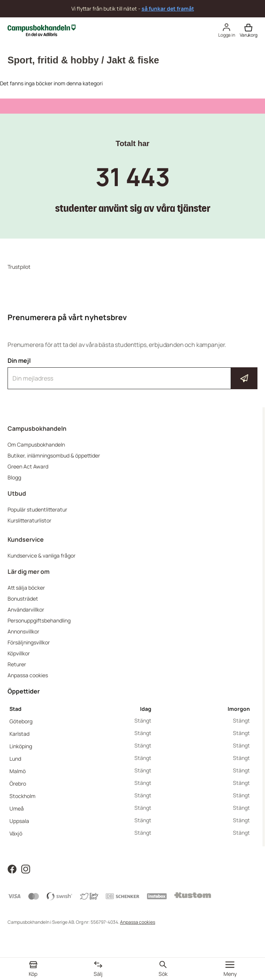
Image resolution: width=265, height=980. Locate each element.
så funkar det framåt (168, 8)
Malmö (18, 771)
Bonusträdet (23, 599)
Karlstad (19, 734)
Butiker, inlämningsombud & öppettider (54, 455)
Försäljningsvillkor (29, 642)
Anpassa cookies (28, 675)
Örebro (18, 784)
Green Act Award (28, 466)
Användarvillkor (26, 609)
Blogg (14, 477)
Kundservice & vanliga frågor (42, 555)
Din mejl (132, 373)
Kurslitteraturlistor (29, 520)
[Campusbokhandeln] (42, 30)
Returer (17, 664)
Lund (15, 759)
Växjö (16, 833)
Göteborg (21, 721)
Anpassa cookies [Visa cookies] (138, 922)
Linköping (21, 746)
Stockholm (22, 796)
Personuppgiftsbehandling (39, 620)
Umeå (17, 808)
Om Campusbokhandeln (36, 445)
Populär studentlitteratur (37, 509)
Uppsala (19, 821)
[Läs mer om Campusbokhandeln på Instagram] (26, 868)
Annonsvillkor (23, 631)
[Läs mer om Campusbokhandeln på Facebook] (12, 868)
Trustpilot (19, 267)
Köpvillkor (19, 653)
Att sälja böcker (26, 588)
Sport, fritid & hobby (53, 60)
